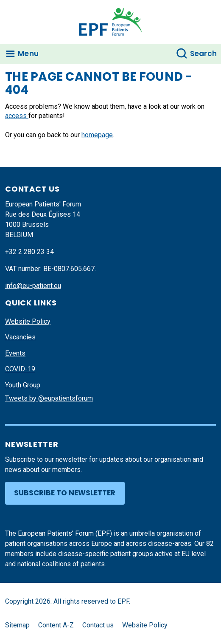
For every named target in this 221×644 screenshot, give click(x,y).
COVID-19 (20, 369)
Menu (28, 54)
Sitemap (17, 625)
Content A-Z (56, 625)
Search (204, 54)
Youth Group (23, 385)
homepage (97, 135)
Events (15, 353)
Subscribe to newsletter (65, 493)
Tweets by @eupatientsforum (49, 398)
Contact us (98, 625)
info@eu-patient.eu (33, 286)
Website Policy (28, 321)
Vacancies (20, 337)
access (17, 116)
